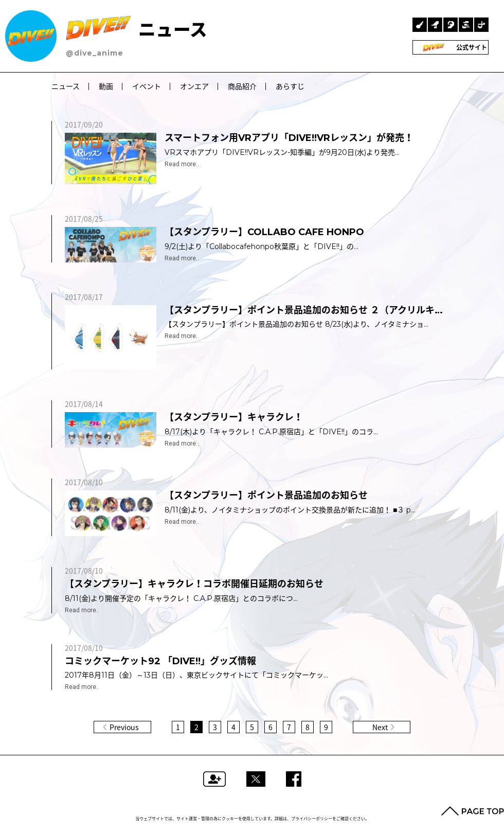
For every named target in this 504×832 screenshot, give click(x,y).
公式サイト (451, 47)
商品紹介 (242, 86)
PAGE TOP (473, 811)
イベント (147, 86)
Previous (124, 727)
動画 (106, 86)
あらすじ (290, 86)
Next (380, 727)
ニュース (137, 30)
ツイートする (256, 779)
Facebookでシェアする (294, 779)
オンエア (194, 86)
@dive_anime (95, 53)
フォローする (214, 779)
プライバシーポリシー (312, 819)
